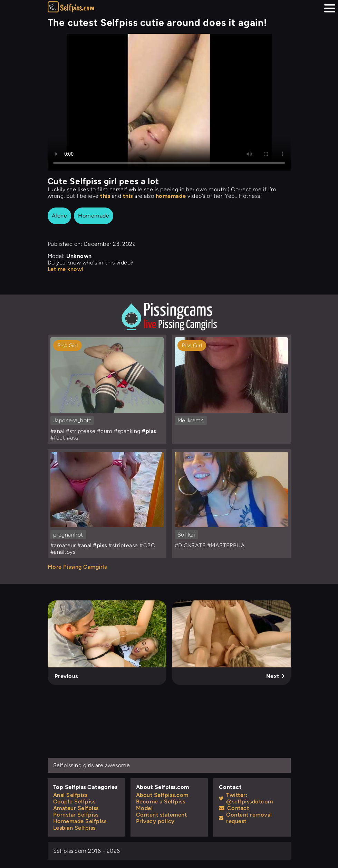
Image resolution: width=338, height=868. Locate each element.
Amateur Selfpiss (76, 808)
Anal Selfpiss (70, 795)
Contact (234, 808)
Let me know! (66, 269)
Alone (60, 216)
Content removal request (245, 818)
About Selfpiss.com (162, 795)
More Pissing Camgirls (77, 567)
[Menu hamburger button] (330, 8)
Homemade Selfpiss (80, 821)
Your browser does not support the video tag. (169, 102)
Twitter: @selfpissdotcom (246, 798)
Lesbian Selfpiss (74, 828)
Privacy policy (155, 821)
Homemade (94, 216)
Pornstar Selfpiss (76, 815)
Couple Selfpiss (74, 802)
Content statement (162, 815)
